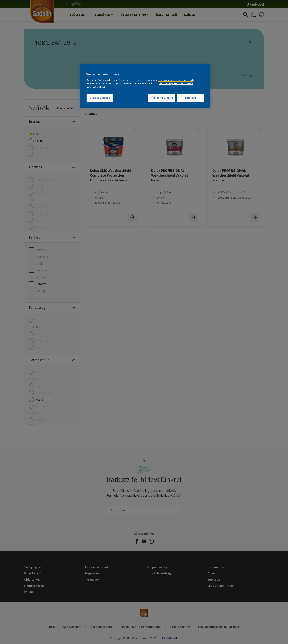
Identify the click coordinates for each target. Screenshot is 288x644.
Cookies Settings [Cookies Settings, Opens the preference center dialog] (100, 98)
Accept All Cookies (162, 98)
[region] (145, 86)
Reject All (191, 98)
